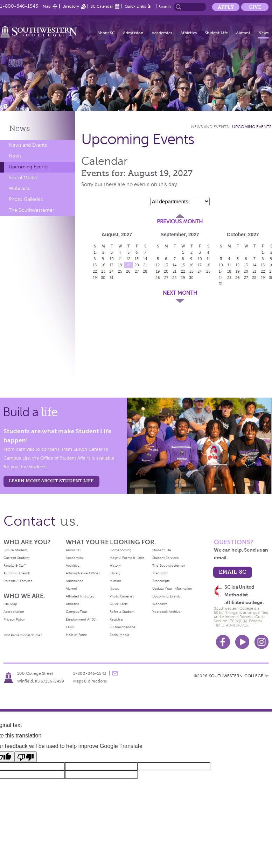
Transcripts (161, 581)
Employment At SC (81, 619)
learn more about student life (51, 481)
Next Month (180, 293)
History (115, 565)
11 (120, 259)
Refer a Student (122, 612)
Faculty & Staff (15, 565)
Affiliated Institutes (80, 596)
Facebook (223, 642)
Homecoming (121, 550)
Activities (72, 565)
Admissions (74, 581)
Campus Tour (77, 612)
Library (115, 573)
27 (137, 271)
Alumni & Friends (17, 573)
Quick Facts (118, 604)
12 (128, 259)
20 (137, 265)
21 (145, 265)
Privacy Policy (14, 619)
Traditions (160, 573)
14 (145, 259)
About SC (106, 33)
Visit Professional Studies (23, 635)
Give (255, 7)
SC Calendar (102, 6)
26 (128, 271)
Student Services (165, 558)
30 (103, 278)
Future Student (15, 550)
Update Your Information (172, 589)
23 (103, 271)
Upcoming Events (29, 167)
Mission (115, 581)
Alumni (243, 33)
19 (128, 265)
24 (111, 271)
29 (95, 278)
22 (95, 271)
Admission (133, 33)
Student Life (216, 33)
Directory (71, 6)
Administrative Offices (83, 573)
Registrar (117, 619)
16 (103, 265)
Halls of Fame (76, 635)
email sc (232, 572)
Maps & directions (90, 681)
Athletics (189, 33)
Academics (162, 33)
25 (120, 271)
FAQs (70, 627)
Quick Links (135, 6)
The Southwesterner (32, 210)
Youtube (242, 642)
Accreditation (14, 612)
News (263, 33)
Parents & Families (18, 581)
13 (137, 259)
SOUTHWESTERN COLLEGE (236, 676)
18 (120, 265)
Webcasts (19, 188)
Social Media (23, 178)
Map (47, 6)
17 (111, 265)
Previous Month (180, 222)
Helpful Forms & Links (127, 558)
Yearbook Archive (166, 612)
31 (111, 278)
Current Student (16, 558)
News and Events (28, 145)
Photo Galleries (26, 199)
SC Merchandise (123, 627)
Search (165, 7)
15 (95, 265)
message (115, 673)
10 (112, 259)
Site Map (10, 604)
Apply (226, 7)
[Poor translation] (26, 757)
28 (145, 271)
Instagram (261, 642)
